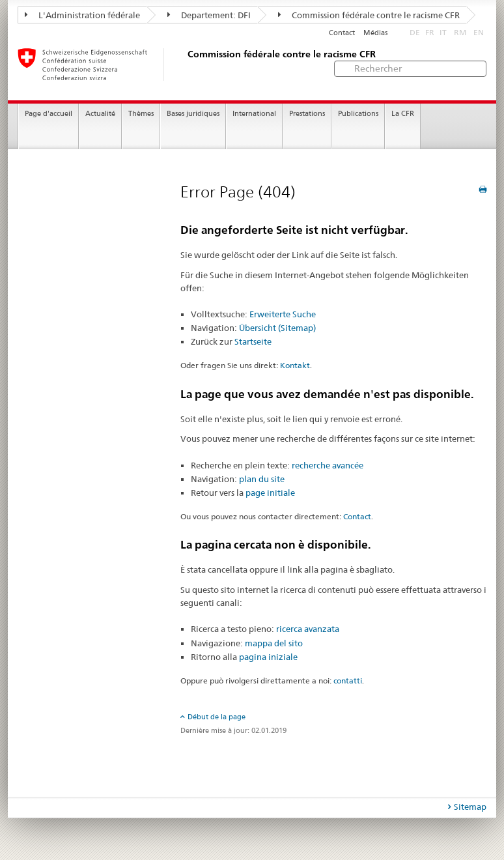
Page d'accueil (49, 114)
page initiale (270, 493)
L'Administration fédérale (82, 15)
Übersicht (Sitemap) (277, 328)
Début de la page (217, 717)
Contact (342, 33)
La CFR (403, 114)
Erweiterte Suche (283, 314)
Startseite (253, 341)
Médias (375, 33)
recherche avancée (328, 465)
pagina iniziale (268, 657)
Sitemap (470, 807)
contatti (348, 681)
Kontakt (295, 365)
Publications (358, 114)
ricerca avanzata (308, 629)
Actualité (100, 114)
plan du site (262, 479)
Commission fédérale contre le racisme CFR (369, 15)
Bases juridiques (193, 114)
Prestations (307, 114)
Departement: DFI (209, 15)
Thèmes (141, 114)
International (254, 114)
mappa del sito (274, 643)
